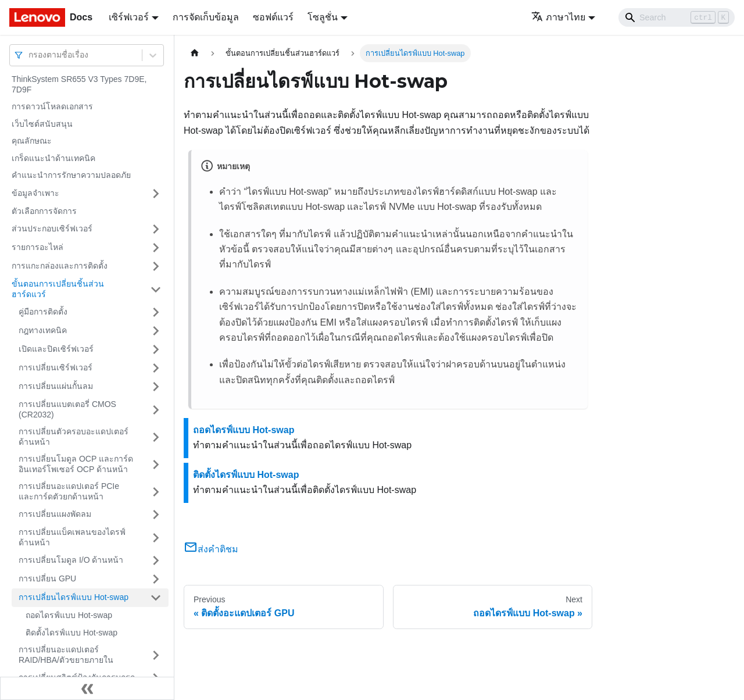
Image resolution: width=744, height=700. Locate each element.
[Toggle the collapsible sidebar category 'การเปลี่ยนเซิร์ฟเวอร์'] (156, 368)
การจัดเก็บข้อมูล (206, 17)
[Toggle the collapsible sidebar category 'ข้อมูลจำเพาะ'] (156, 194)
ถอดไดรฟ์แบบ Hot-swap (69, 615)
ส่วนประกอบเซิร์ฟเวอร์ (52, 228)
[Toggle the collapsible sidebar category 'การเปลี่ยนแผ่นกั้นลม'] (156, 387)
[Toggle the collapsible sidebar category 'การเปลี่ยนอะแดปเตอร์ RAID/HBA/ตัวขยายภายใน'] (156, 655)
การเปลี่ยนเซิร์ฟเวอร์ (56, 367)
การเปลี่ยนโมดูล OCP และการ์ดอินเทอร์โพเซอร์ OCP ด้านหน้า (76, 464)
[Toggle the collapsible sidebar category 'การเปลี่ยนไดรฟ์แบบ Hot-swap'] (156, 598)
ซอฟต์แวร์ (273, 17)
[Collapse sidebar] (87, 688)
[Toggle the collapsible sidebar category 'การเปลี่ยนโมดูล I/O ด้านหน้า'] (156, 560)
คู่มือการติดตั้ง (43, 312)
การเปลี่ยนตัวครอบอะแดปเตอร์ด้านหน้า (74, 437)
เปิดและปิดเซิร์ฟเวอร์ (56, 349)
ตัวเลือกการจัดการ (44, 211)
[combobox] (30, 55)
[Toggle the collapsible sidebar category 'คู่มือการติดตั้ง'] (156, 312)
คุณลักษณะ (32, 141)
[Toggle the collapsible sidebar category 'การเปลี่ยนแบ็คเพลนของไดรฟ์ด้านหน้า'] (156, 537)
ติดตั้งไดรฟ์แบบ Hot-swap (71, 633)
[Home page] (195, 53)
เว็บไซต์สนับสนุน (42, 124)
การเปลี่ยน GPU (47, 578)
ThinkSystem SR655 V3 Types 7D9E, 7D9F (79, 84)
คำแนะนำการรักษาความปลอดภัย (71, 175)
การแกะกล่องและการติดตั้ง (60, 266)
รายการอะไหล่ (37, 247)
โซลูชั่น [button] (323, 17)
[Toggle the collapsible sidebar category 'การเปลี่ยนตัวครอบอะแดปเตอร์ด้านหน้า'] (156, 437)
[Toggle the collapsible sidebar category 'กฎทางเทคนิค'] (156, 331)
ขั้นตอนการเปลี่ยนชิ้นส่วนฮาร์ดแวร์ (58, 289)
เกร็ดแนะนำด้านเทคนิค (53, 158)
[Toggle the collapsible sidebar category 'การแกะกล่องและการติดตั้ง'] (156, 266)
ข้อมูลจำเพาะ (35, 193)
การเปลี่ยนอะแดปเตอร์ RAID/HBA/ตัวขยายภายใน (66, 655)
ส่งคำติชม (211, 549)
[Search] (677, 17)
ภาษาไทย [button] (558, 17)
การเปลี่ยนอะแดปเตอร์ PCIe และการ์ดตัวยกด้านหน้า (69, 491)
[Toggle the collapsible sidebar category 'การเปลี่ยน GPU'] (156, 579)
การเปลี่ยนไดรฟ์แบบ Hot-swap (74, 597)
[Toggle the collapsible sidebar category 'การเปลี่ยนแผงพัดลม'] (156, 515)
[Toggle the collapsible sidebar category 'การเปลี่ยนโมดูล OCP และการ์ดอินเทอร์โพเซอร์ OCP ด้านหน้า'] (156, 464)
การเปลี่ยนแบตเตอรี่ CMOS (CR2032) (67, 409)
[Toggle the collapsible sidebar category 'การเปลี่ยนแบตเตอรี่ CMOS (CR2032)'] (156, 410)
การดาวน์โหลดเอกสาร (52, 106)
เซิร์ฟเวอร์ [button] (129, 17)
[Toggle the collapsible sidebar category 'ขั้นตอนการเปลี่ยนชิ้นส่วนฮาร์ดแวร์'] (156, 289)
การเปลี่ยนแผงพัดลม (55, 514)
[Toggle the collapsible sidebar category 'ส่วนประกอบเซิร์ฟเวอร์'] (156, 229)
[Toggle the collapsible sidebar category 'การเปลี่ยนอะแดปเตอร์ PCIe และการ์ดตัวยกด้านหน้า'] (156, 492)
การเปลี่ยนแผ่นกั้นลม (56, 386)
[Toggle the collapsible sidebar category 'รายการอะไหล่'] (156, 248)
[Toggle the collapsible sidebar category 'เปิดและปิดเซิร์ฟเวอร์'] (156, 349)
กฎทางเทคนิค (43, 330)
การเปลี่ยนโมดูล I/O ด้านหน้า (71, 560)
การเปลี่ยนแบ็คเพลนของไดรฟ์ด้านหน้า (72, 537)
